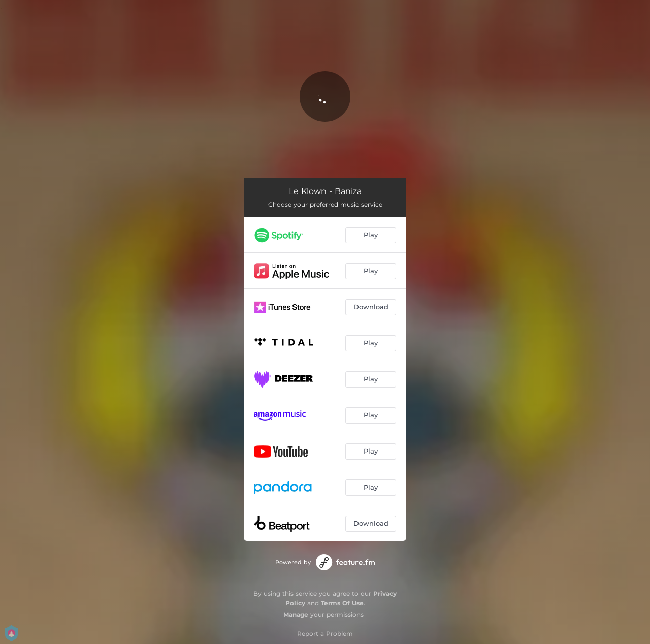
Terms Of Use (342, 603)
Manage (296, 614)
